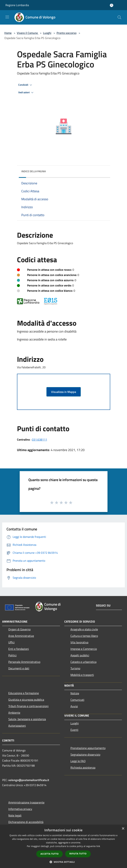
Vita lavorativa (79, 642)
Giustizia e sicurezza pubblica (26, 700)
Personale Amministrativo (24, 662)
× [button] (123, 829)
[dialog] (63, 846)
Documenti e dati (19, 668)
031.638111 (40, 440)
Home (8, 33)
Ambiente (14, 713)
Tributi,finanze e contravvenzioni (28, 706)
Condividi (26, 85)
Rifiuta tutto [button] (78, 854)
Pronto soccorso (66, 33)
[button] (64, 862)
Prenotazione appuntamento (88, 748)
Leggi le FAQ (78, 761)
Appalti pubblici (80, 655)
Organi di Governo (19, 629)
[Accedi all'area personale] (112, 5)
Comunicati (77, 700)
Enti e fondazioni (19, 649)
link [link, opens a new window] (98, 846)
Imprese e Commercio (84, 649)
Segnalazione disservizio (85, 755)
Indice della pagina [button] (34, 171)
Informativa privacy (20, 809)
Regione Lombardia (17, 5)
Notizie (75, 693)
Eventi (74, 730)
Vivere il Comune (28, 33)
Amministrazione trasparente (26, 802)
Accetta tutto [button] (49, 854)
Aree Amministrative (21, 636)
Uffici (11, 642)
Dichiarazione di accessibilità (26, 822)
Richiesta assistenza (83, 768)
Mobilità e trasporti (82, 675)
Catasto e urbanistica (83, 662)
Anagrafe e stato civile (84, 629)
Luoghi (47, 33)
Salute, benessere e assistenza (27, 719)
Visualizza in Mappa (64, 392)
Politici (12, 655)
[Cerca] (119, 17)
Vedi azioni (26, 93)
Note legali (15, 815)
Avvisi (74, 706)
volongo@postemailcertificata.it (29, 780)
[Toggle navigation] (7, 17)
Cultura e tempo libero (84, 636)
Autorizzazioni (17, 726)
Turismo (75, 668)
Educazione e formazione (24, 693)
